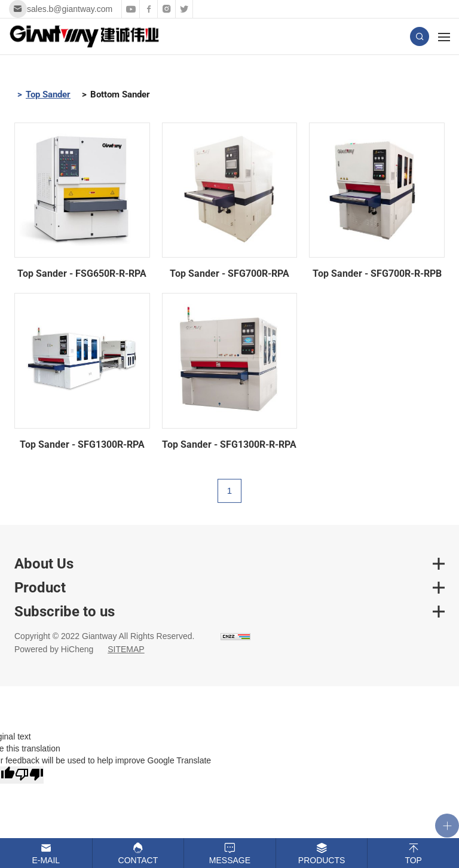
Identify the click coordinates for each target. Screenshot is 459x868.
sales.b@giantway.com (70, 9)
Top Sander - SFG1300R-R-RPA (229, 444)
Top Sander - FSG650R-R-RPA (82, 273)
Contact (138, 860)
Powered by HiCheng (54, 649)
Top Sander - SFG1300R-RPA (82, 444)
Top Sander (48, 94)
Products (322, 860)
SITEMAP (126, 649)
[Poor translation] (29, 775)
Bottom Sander (120, 94)
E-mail (46, 860)
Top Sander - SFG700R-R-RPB (377, 273)
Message (230, 860)
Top (413, 860)
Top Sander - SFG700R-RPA (229, 273)
